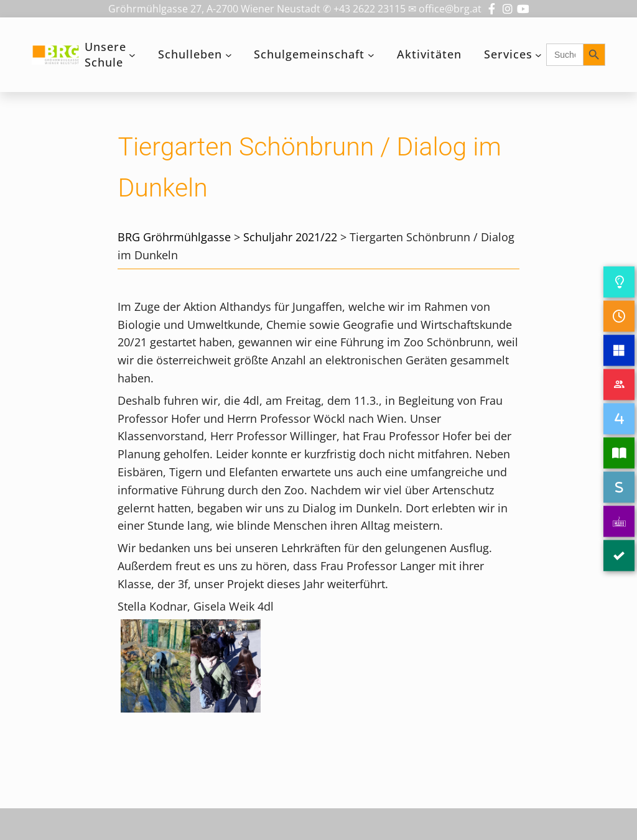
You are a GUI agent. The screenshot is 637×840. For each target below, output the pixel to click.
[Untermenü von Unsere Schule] (132, 55)
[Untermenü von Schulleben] (229, 55)
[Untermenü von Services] (538, 55)
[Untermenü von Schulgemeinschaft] (371, 55)
